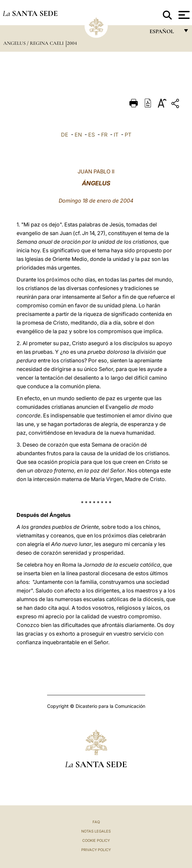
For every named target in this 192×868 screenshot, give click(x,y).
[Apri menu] (183, 15)
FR (104, 135)
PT (128, 135)
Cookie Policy (96, 840)
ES (92, 135)
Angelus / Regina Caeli (34, 43)
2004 (72, 43)
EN (78, 135)
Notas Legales (96, 831)
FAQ (96, 822)
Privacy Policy (96, 850)
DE (65, 135)
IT (116, 135)
